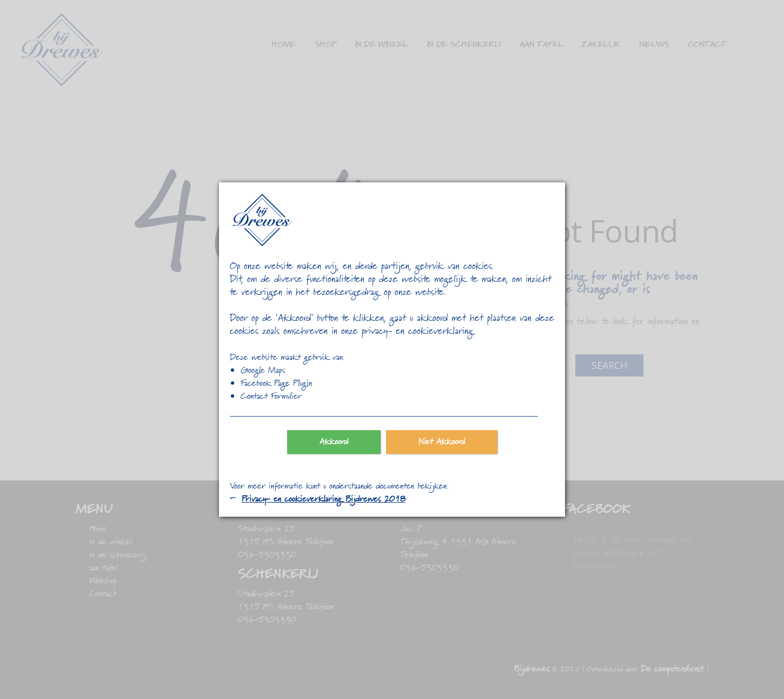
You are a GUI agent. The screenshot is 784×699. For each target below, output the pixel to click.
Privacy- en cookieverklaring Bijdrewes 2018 (324, 499)
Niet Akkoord (442, 442)
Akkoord (334, 442)
